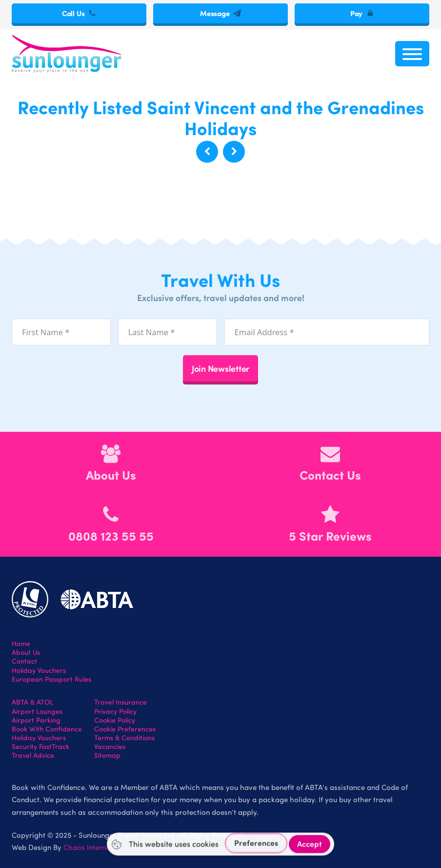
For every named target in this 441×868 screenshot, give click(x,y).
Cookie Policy (115, 720)
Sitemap (107, 755)
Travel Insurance (120, 702)
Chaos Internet (88, 847)
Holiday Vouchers (39, 670)
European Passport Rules (51, 679)
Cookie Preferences (125, 729)
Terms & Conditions (124, 738)
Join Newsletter (220, 368)
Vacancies (110, 747)
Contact (24, 661)
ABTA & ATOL (32, 702)
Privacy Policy (115, 711)
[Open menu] (412, 54)
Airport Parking (36, 720)
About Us (26, 652)
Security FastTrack (40, 747)
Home (21, 644)
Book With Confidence (47, 729)
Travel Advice (33, 755)
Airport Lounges (37, 711)
